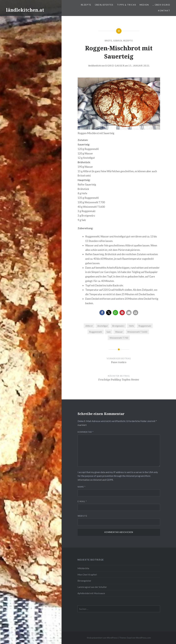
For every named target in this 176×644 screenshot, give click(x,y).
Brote (108, 41)
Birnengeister (84, 581)
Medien (144, 5)
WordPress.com (143, 638)
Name (82, 487)
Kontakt (164, 11)
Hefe (131, 326)
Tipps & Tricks (127, 5)
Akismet (130, 476)
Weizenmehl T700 (119, 338)
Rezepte (86, 5)
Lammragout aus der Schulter (92, 587)
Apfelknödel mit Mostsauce (91, 593)
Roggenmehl (96, 332)
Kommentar (86, 432)
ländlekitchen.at (25, 10)
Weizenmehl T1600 (137, 332)
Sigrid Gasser (115, 66)
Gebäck (118, 41)
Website (82, 516)
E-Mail (82, 501)
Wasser (119, 332)
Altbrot (89, 326)
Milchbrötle (83, 568)
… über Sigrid (161, 5)
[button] (102, 313)
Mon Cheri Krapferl (87, 575)
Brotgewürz (118, 326)
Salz (109, 332)
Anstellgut (103, 326)
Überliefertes (104, 5)
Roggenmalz (145, 326)
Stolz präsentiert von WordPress (102, 638)
